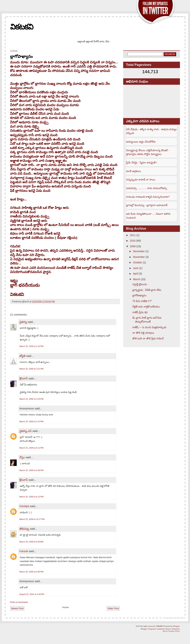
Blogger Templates (148, 629)
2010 (133, 241)
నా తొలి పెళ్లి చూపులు (143, 333)
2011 (133, 235)
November (139, 257)
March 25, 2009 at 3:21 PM (31, 369)
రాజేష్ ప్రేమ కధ (140, 312)
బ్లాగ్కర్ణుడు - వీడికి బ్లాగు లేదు (147, 290)
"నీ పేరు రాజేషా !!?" (142, 301)
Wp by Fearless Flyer (171, 631)
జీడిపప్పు (24, 529)
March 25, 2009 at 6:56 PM (31, 470)
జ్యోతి (22, 356)
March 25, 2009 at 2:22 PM (31, 346)
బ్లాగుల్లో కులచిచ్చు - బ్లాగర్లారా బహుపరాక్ (147, 205)
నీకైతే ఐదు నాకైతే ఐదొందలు (146, 307)
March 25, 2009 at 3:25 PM (31, 399)
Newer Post (17, 608)
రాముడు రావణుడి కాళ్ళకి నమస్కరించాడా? (148, 197)
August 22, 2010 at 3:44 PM (32, 594)
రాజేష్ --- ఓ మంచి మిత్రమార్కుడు (149, 327)
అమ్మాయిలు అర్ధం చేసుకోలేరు (141, 142)
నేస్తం (22, 457)
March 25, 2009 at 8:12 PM (31, 497)
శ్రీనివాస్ (24, 378)
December (139, 251)
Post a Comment (19, 602)
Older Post (113, 608)
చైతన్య (23, 322)
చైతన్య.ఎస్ (26, 431)
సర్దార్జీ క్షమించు (140, 284)
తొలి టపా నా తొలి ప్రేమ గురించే (148, 338)
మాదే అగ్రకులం (134, 171)
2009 (133, 246)
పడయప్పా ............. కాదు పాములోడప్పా (147, 188)
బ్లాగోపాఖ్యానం (21, 56)
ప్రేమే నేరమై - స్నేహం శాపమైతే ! (142, 163)
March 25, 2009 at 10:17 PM (32, 519)
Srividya (24, 506)
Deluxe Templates (173, 629)
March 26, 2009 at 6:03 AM (31, 542)
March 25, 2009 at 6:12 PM (31, 448)
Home (66, 607)
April (135, 274)
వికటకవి (22, 27)
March (136, 279)
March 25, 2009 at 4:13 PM (31, 421)
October (137, 262)
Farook (24, 551)
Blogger (177, 626)
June (136, 268)
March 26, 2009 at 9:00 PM (31, 572)
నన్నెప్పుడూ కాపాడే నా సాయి (141, 180)
